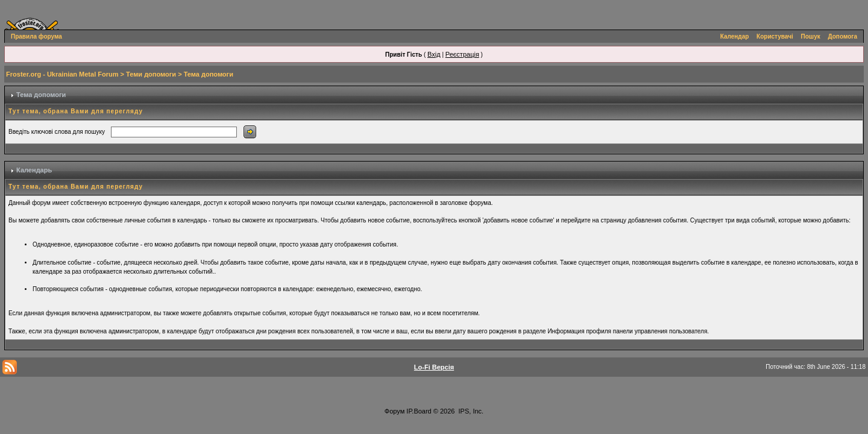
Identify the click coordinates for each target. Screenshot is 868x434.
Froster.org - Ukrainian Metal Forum (62, 74)
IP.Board (419, 411)
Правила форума (36, 36)
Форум (395, 411)
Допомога (843, 36)
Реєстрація (462, 54)
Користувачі (775, 36)
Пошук (811, 36)
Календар (735, 36)
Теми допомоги (151, 74)
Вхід (434, 54)
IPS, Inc (470, 411)
